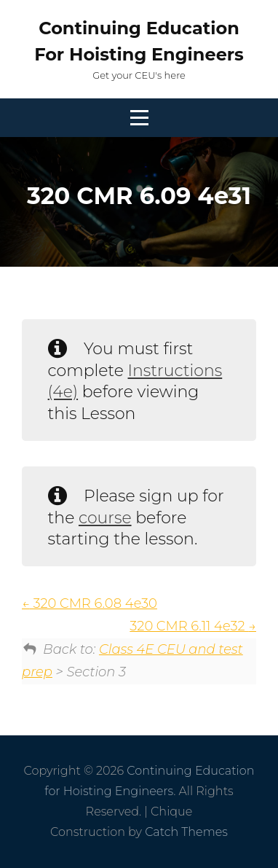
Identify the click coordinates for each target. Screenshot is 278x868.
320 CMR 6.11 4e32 (193, 626)
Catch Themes (186, 832)
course (105, 518)
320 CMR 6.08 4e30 (90, 603)
